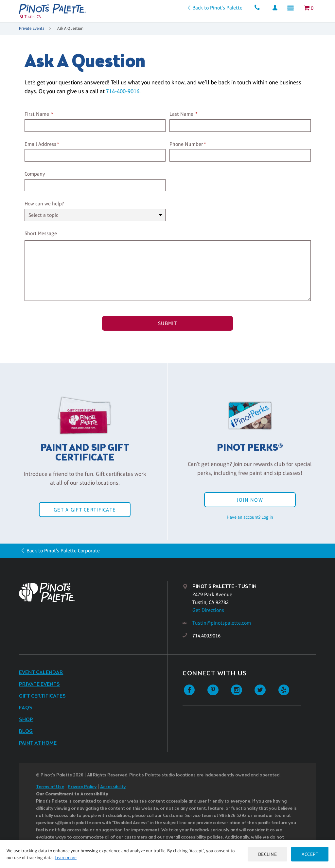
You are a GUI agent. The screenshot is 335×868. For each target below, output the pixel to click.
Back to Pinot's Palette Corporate (63, 551)
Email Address (40, 144)
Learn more (66, 858)
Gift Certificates (42, 696)
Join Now (250, 500)
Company (35, 174)
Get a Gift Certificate (85, 510)
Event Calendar (41, 673)
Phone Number (186, 144)
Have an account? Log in (250, 517)
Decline (268, 854)
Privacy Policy (82, 787)
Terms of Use (50, 787)
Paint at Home (38, 743)
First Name (37, 114)
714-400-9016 (123, 91)
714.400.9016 (206, 636)
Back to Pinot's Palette (217, 8)
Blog (26, 731)
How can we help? (44, 204)
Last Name (181, 114)
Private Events (32, 28)
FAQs (26, 708)
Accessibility (113, 787)
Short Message (41, 233)
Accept (310, 854)
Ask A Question (70, 28)
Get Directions (208, 610)
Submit (167, 323)
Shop (26, 720)
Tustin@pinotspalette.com (222, 623)
